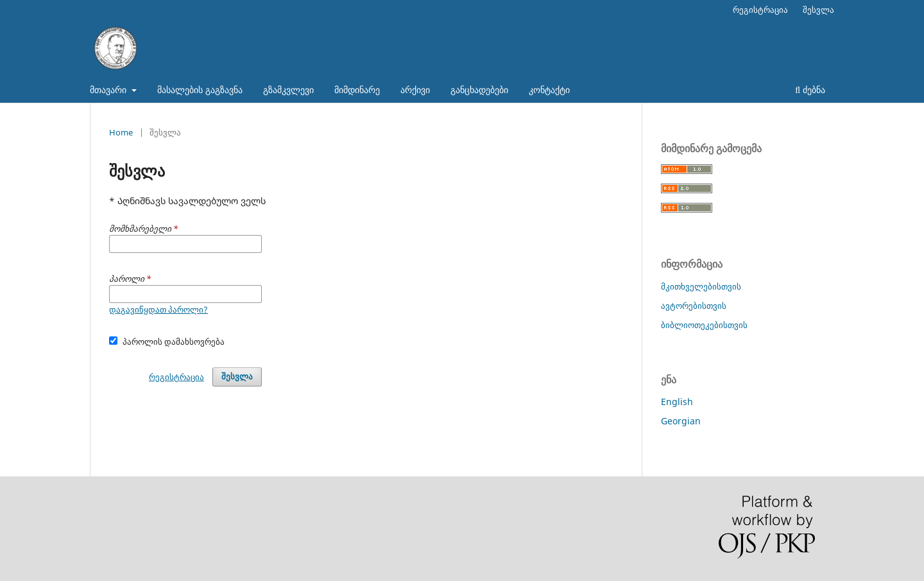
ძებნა (810, 90)
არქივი (415, 90)
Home (121, 132)
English (677, 402)
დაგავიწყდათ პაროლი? (158, 309)
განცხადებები (479, 90)
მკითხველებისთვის (701, 286)
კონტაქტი (549, 90)
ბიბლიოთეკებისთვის (704, 325)
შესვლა (818, 10)
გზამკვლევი (288, 90)
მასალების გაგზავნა (200, 90)
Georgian (681, 421)
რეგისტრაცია (760, 10)
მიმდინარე (357, 90)
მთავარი (109, 90)
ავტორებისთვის (694, 306)
